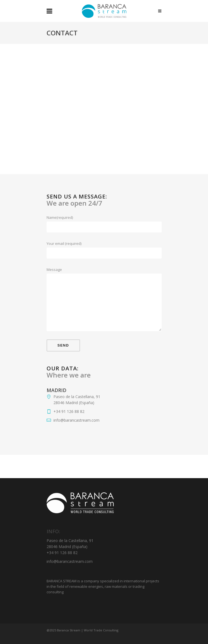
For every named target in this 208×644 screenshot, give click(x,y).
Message (104, 270)
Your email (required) (104, 244)
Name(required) (104, 218)
